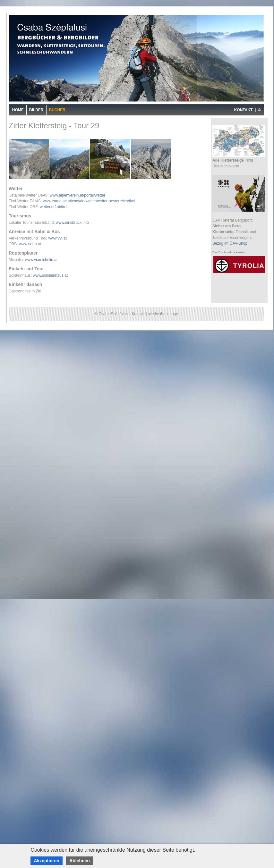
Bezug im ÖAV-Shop (230, 243)
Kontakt (138, 314)
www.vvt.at (57, 238)
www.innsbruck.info (72, 223)
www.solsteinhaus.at (50, 275)
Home (18, 110)
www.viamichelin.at (41, 260)
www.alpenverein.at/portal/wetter (77, 195)
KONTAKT (244, 110)
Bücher (57, 110)
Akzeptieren (46, 861)
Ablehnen (80, 861)
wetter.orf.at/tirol (53, 207)
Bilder (36, 110)
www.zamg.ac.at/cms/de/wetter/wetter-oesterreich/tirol (89, 201)
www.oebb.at (30, 244)
